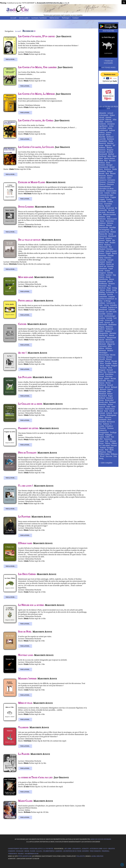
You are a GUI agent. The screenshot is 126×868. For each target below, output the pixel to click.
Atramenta (77, 849)
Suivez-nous (54, 18)
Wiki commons (95, 851)
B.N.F (105, 849)
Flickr (33, 851)
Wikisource (13, 854)
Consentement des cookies (18, 849)
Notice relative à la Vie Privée (41, 849)
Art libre (68, 849)
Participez (66, 18)
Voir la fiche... (11, 59)
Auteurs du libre (96, 849)
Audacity (85, 849)
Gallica (39, 851)
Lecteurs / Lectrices (39, 18)
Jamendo (59, 851)
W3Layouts (80, 856)
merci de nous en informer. (101, 839)
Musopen (86, 851)
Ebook (27, 851)
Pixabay (21, 854)
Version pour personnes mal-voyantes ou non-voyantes (63, 15)
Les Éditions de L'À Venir (72, 851)
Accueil (13, 18)
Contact (76, 18)
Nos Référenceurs (32, 854)
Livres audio (24, 18)
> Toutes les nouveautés (108, 62)
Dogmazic (20, 851)
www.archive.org (25, 856)
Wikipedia (105, 851)
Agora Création (97, 856)
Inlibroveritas (49, 851)
